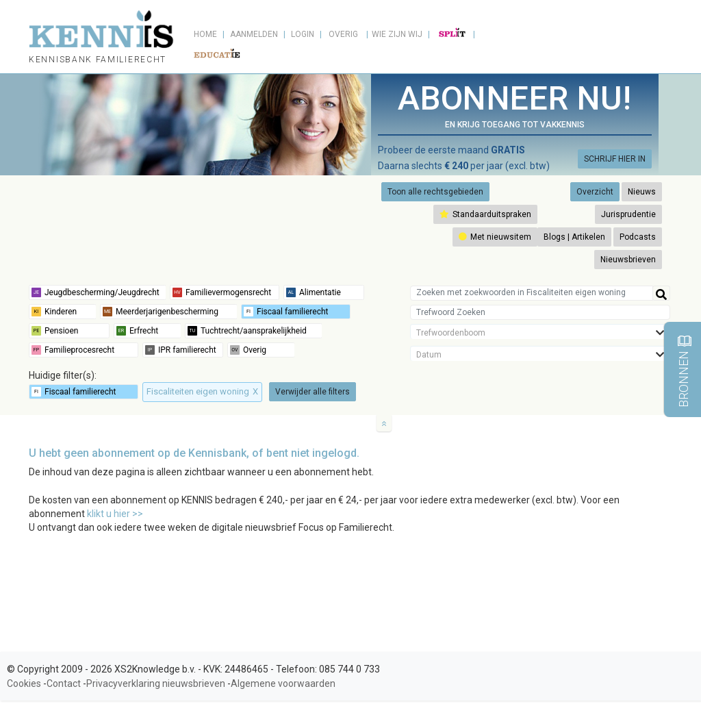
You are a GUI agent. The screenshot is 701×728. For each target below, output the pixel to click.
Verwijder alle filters (313, 392)
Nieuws (642, 192)
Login (303, 34)
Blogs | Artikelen (574, 237)
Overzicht (595, 192)
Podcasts (638, 237)
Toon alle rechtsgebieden (435, 192)
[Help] (661, 293)
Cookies (24, 683)
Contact (64, 683)
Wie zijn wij (397, 34)
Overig (343, 34)
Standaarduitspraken (485, 214)
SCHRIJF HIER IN (615, 159)
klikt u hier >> (115, 514)
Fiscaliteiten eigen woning (202, 391)
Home (205, 34)
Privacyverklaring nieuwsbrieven (156, 683)
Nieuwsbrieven (628, 260)
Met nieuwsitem (495, 237)
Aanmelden (254, 34)
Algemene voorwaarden (283, 683)
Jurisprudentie (628, 214)
